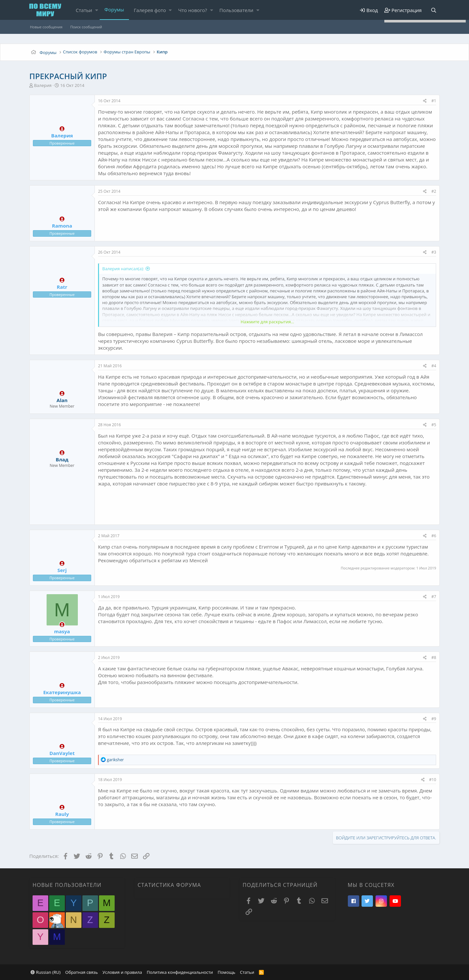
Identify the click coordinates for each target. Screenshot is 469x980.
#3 (434, 252)
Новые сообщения (46, 27)
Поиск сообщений (86, 27)
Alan (62, 400)
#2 (434, 191)
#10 (433, 780)
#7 (434, 597)
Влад (62, 459)
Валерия (43, 85)
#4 (434, 366)
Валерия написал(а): (123, 269)
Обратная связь (81, 972)
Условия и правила (122, 972)
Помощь (226, 972)
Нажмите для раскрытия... (267, 322)
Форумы (114, 9)
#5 (434, 425)
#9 (434, 719)
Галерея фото (150, 10)
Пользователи (236, 10)
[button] (97, 10)
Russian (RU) (46, 972)
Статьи (84, 10)
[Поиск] (433, 10)
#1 (434, 101)
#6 (434, 536)
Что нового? (193, 10)
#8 (434, 658)
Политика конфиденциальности (180, 972)
